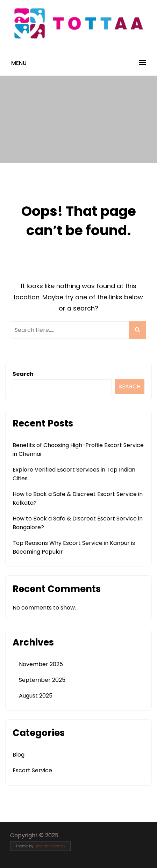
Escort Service (32, 770)
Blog (19, 755)
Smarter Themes (50, 846)
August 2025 (36, 696)
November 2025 (41, 664)
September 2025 (42, 680)
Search (23, 374)
